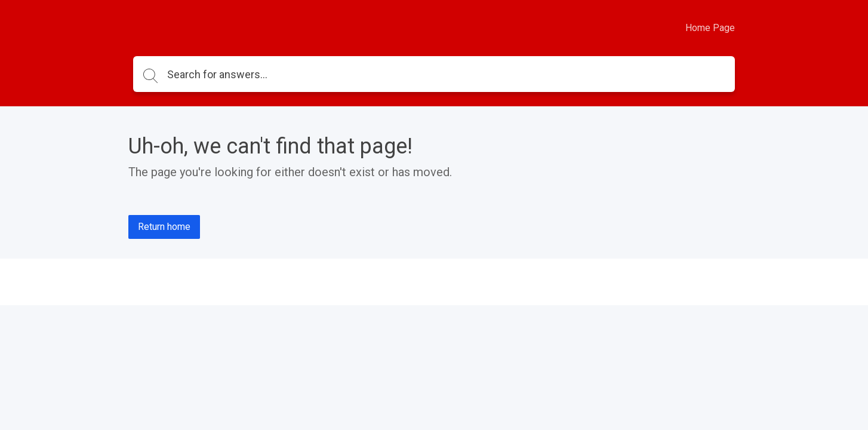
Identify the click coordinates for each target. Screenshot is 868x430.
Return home (164, 227)
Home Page (710, 28)
